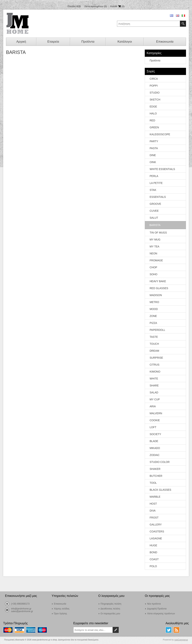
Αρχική (21, 42)
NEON (153, 253)
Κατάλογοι (125, 42)
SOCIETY (155, 434)
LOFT (153, 427)
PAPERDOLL (157, 330)
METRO (154, 302)
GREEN (154, 127)
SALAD (154, 392)
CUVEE (154, 211)
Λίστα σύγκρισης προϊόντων (161, 614)
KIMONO (155, 372)
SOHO (153, 274)
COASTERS (157, 531)
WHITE (154, 379)
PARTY (154, 141)
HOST (153, 504)
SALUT (154, 218)
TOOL (153, 483)
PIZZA (153, 323)
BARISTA (155, 225)
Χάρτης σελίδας (62, 609)
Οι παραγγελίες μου (110, 614)
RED (152, 120)
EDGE (153, 107)
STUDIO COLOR (160, 462)
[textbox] (148, 24)
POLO (153, 566)
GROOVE (155, 204)
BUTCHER (156, 476)
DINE (153, 155)
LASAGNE (156, 538)
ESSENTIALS (158, 197)
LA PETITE (156, 183)
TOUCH (154, 344)
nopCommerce (181, 640)
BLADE (154, 441)
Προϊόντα (88, 42)
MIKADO (155, 448)
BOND (153, 552)
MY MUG (155, 240)
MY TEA (154, 246)
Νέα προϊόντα (154, 604)
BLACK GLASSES (160, 490)
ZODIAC (155, 455)
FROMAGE (156, 260)
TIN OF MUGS (158, 233)
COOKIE (155, 420)
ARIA (153, 406)
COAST (154, 559)
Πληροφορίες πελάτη (111, 604)
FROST (154, 518)
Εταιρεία (53, 42)
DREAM (154, 351)
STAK (153, 190)
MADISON (156, 295)
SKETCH (155, 100)
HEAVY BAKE (158, 281)
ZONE (153, 316)
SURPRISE (156, 358)
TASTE (154, 337)
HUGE (153, 545)
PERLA (154, 176)
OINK (153, 162)
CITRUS (154, 365)
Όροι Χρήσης (60, 614)
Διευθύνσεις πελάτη (110, 609)
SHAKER (155, 469)
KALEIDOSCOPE (160, 134)
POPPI (154, 86)
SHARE (154, 385)
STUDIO (155, 93)
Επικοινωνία (165, 42)
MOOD (154, 309)
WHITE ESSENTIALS (162, 169)
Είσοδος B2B (74, 6)
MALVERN (156, 413)
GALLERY (156, 525)
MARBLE (155, 497)
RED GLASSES (159, 288)
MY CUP (155, 399)
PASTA (154, 148)
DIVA (153, 511)
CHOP (153, 267)
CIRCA (154, 79)
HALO (153, 113)
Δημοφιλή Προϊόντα (157, 609)
